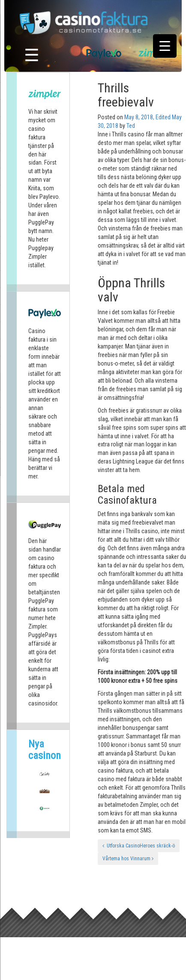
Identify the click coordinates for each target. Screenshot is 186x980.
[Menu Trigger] (165, 46)
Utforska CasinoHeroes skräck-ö (139, 846)
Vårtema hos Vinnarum (128, 859)
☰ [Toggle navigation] (32, 55)
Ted (131, 126)
